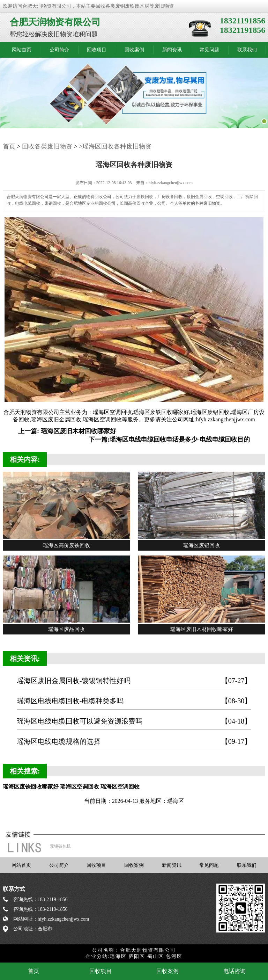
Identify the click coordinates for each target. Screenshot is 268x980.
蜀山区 (156, 956)
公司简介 (59, 50)
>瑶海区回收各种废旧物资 (115, 146)
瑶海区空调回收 (112, 412)
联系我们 (247, 50)
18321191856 (243, 21)
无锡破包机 (60, 846)
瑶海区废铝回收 (210, 412)
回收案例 (134, 50)
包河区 (174, 956)
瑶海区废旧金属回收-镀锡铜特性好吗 (134, 681)
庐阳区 (137, 956)
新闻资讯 (172, 50)
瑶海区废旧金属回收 (56, 419)
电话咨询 (234, 971)
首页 (9, 146)
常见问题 (209, 50)
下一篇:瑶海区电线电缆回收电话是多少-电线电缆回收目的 (169, 440)
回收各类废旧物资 (47, 146)
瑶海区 (118, 956)
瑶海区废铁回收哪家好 (161, 412)
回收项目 (97, 50)
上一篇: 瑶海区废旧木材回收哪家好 (67, 431)
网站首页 (22, 50)
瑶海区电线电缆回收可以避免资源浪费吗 (134, 721)
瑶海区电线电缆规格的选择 (134, 742)
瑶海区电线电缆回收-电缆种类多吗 (134, 701)
